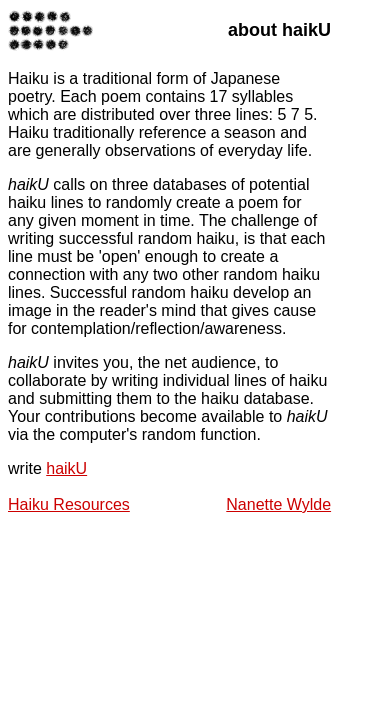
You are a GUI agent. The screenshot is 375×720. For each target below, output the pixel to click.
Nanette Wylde (278, 504)
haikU (66, 468)
